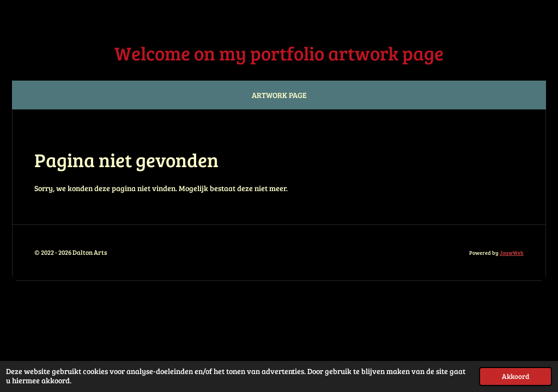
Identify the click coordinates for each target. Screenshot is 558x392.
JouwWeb (512, 253)
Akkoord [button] (515, 376)
